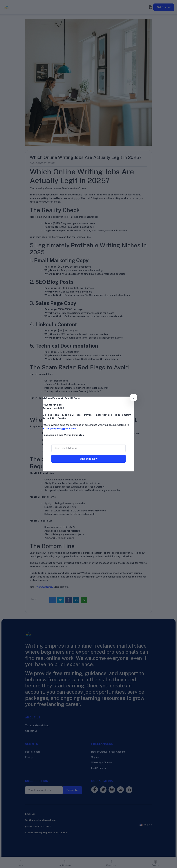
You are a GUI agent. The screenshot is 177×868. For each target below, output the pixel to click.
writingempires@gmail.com (59, 429)
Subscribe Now (89, 459)
